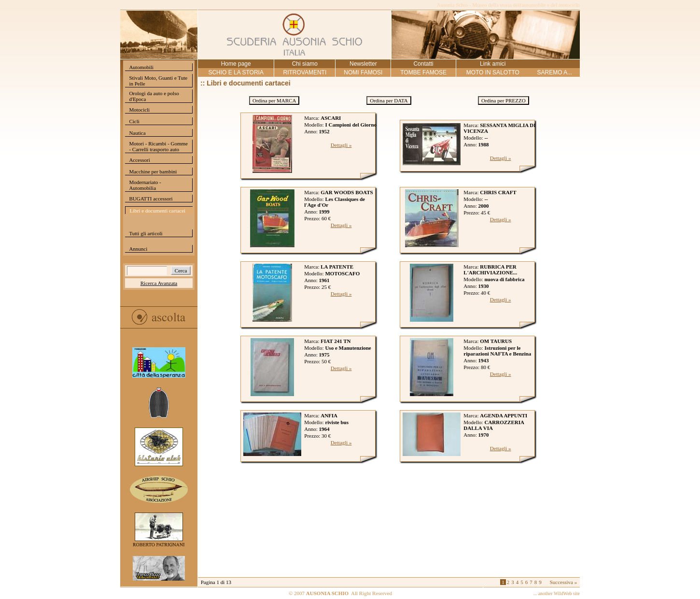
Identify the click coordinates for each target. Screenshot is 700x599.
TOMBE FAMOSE (423, 72)
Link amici (493, 64)
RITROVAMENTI (305, 72)
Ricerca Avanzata (159, 283)
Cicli (134, 121)
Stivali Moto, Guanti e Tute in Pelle (158, 81)
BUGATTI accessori (151, 199)
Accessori (139, 160)
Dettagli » (341, 145)
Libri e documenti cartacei (157, 211)
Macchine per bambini (153, 171)
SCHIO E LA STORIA (236, 72)
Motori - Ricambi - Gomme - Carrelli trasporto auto (158, 146)
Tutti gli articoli (146, 233)
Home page (236, 64)
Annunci (138, 249)
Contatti (423, 64)
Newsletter (363, 64)
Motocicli (139, 110)
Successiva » (564, 582)
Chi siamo (305, 64)
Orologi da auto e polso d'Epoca (154, 96)
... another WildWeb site (557, 593)
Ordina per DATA (389, 100)
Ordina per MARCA (274, 100)
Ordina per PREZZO (504, 100)
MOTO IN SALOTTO (493, 72)
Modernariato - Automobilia (145, 185)
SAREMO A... (554, 72)
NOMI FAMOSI (363, 72)
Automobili (141, 67)
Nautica (137, 133)
